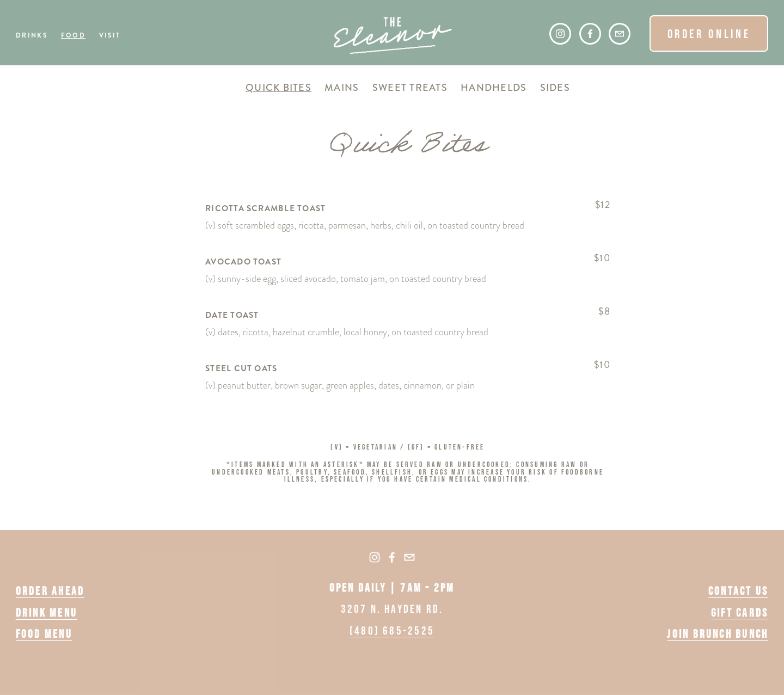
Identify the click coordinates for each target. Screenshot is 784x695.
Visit (110, 36)
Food (73, 36)
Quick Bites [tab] (278, 88)
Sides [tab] (555, 88)
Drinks (32, 36)
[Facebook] (590, 34)
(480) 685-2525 (392, 631)
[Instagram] (560, 34)
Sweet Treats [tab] (410, 88)
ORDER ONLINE (709, 34)
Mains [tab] (342, 88)
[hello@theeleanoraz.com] (620, 34)
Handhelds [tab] (494, 88)
